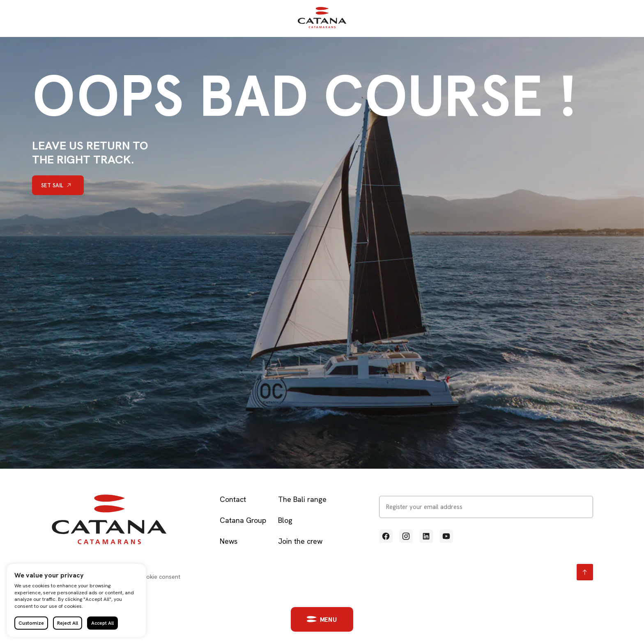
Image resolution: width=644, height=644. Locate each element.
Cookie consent (159, 577)
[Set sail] (58, 185)
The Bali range (302, 499)
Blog (285, 520)
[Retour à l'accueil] (322, 26)
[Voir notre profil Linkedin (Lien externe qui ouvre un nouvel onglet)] (426, 536)
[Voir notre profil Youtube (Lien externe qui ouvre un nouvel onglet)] (446, 536)
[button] (317, 619)
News (229, 541)
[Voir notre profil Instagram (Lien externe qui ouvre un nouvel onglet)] (406, 536)
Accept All (102, 623)
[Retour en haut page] (585, 572)
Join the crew (300, 541)
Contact (233, 499)
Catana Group (243, 520)
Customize (31, 623)
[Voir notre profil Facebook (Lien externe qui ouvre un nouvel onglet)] (386, 536)
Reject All (68, 623)
